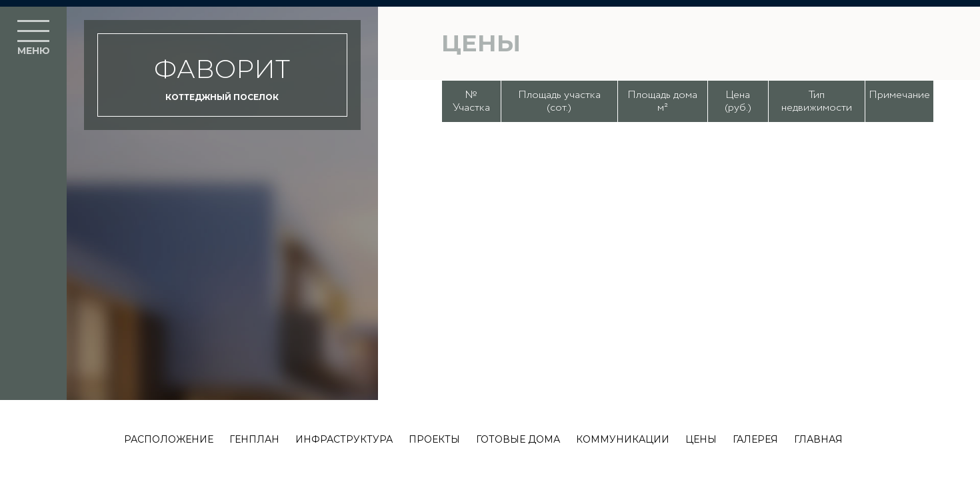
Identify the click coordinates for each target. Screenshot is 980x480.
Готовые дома (518, 439)
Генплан (254, 439)
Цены (701, 439)
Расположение (169, 439)
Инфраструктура (344, 439)
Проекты (434, 439)
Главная (818, 439)
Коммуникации (623, 439)
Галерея (755, 439)
